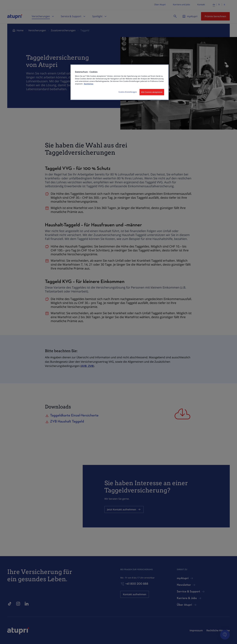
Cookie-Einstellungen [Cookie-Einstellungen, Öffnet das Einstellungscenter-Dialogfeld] (128, 92)
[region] (120, 82)
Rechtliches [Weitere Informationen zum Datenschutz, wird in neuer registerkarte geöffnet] (89, 84)
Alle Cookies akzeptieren (152, 92)
